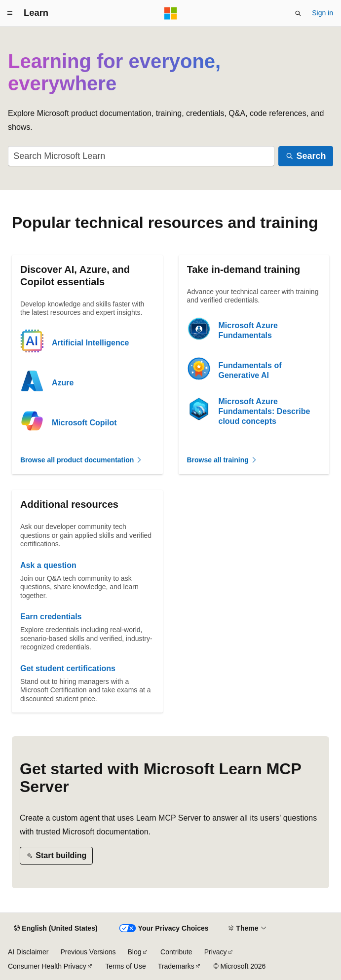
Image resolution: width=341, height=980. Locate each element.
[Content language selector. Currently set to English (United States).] (56, 929)
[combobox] (141, 156)
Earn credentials (51, 617)
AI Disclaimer (28, 952)
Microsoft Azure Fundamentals (248, 330)
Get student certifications (68, 668)
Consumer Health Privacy (47, 966)
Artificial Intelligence (90, 343)
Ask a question (48, 565)
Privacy (216, 952)
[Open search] (298, 13)
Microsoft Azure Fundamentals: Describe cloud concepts (265, 411)
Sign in (322, 13)
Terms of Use (125, 966)
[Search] (306, 156)
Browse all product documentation (81, 460)
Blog (135, 952)
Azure (63, 383)
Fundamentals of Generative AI (250, 370)
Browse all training (222, 460)
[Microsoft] (171, 13)
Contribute (176, 952)
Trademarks (176, 966)
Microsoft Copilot (84, 423)
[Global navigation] (10, 13)
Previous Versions (88, 952)
